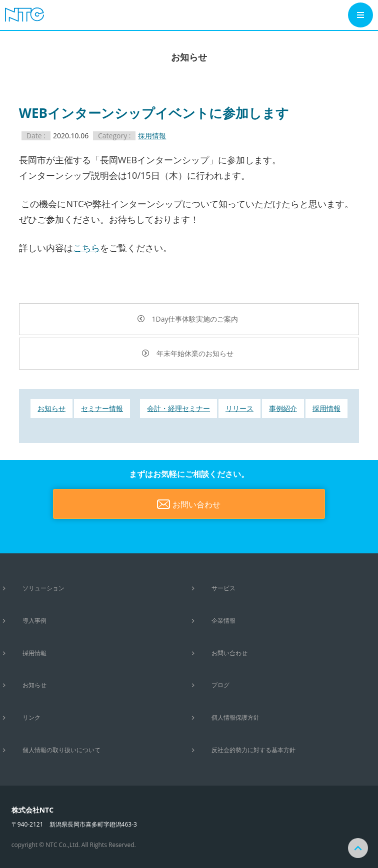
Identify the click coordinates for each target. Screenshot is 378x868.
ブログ (220, 685)
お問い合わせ (196, 504)
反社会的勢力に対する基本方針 (253, 750)
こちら (86, 248)
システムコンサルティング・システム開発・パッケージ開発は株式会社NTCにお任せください (30, 14)
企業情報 (223, 621)
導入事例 (34, 621)
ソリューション (43, 588)
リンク (31, 717)
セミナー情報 (102, 408)
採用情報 (152, 136)
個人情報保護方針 (235, 717)
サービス (223, 588)
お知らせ (51, 408)
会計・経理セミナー (178, 408)
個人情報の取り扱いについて (61, 750)
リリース (239, 408)
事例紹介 (283, 408)
